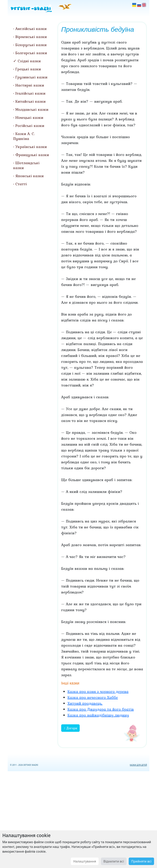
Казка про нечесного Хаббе (93, 697)
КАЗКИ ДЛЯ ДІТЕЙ (138, 765)
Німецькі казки (29, 117)
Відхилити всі (114, 861)
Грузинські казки (31, 77)
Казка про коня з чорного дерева (98, 691)
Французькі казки (32, 155)
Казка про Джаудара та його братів (101, 709)
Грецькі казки (28, 69)
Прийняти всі (141, 861)
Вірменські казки (31, 37)
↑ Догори (70, 728)
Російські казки (30, 126)
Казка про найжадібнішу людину (98, 715)
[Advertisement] (78, 819)
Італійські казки (30, 93)
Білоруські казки (31, 45)
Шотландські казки (26, 165)
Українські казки (31, 147)
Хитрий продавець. (85, 703)
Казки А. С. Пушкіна (24, 136)
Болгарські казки (31, 53)
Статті (21, 184)
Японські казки (30, 176)
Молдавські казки (32, 109)
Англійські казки (31, 29)
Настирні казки (30, 85)
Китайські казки (30, 101)
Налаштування (85, 861)
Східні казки (29, 61)
